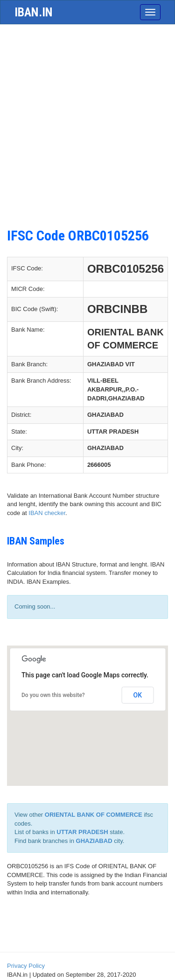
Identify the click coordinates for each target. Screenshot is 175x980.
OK (138, 695)
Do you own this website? (53, 695)
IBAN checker (47, 513)
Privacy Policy (26, 966)
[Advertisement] (87, 121)
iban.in (34, 12)
